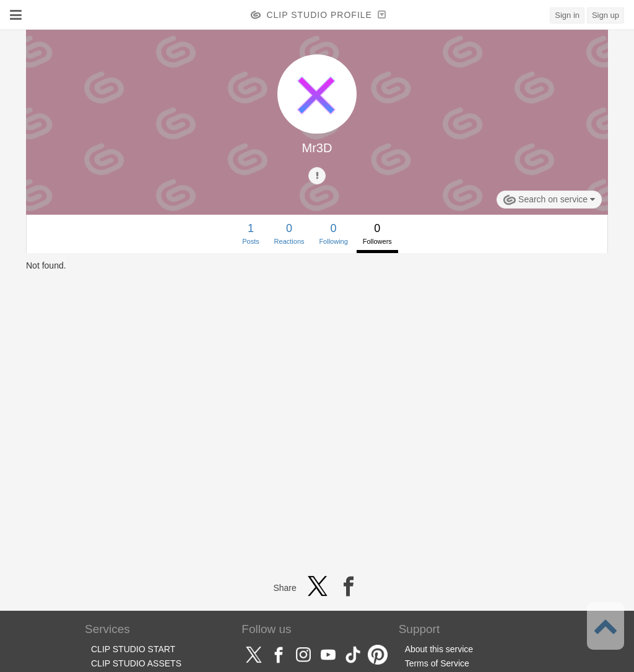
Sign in (567, 15)
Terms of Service (437, 663)
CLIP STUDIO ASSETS (136, 663)
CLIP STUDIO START (133, 649)
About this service (439, 649)
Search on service (549, 200)
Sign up (606, 15)
